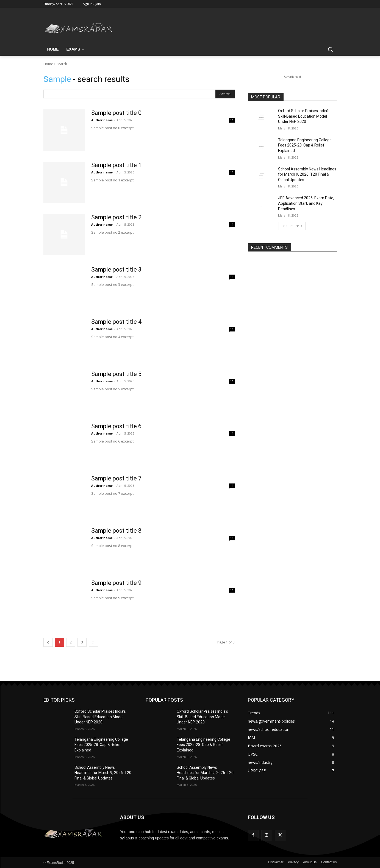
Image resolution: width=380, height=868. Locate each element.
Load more (292, 226)
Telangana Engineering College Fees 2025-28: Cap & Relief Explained (305, 145)
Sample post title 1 (117, 165)
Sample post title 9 (117, 583)
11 (232, 120)
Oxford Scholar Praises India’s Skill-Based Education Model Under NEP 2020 (304, 116)
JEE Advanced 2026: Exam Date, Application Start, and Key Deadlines (306, 203)
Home (48, 64)
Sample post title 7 (117, 478)
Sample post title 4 (117, 322)
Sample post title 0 (117, 113)
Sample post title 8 (117, 531)
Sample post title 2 (117, 217)
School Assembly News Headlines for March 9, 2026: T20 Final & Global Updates (307, 174)
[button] (330, 49)
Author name (102, 120)
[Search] (225, 94)
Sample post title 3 (117, 269)
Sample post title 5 (117, 374)
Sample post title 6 (117, 426)
